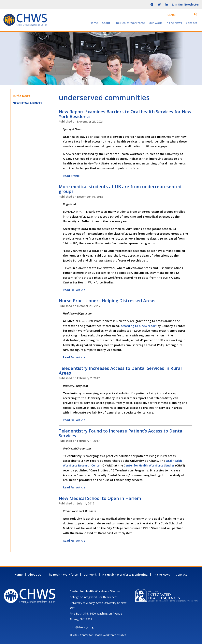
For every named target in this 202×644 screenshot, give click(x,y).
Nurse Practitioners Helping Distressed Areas (107, 300)
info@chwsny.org (82, 627)
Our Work (155, 23)
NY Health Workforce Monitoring (125, 575)
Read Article (71, 176)
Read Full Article (74, 290)
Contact (191, 23)
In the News (174, 23)
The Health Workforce (130, 23)
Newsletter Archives (27, 103)
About (106, 23)
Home (94, 23)
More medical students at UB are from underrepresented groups (120, 189)
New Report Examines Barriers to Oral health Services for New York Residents (125, 114)
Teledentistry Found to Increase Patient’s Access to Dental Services (121, 433)
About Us (35, 575)
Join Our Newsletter (185, 4)
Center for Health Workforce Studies (149, 465)
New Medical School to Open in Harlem (100, 498)
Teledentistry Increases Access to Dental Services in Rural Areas (120, 370)
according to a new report (139, 326)
